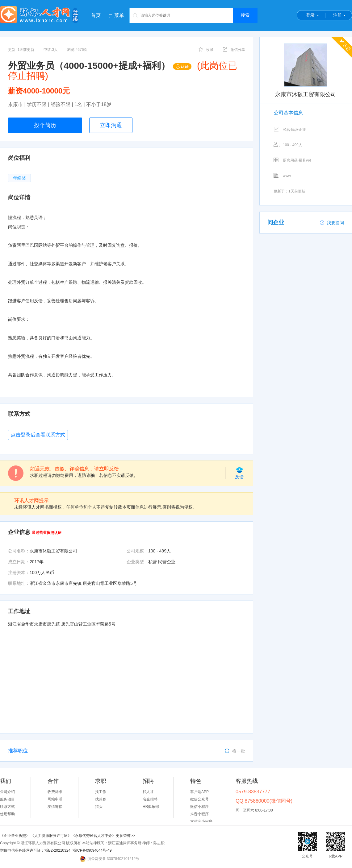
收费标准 (55, 792)
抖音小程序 (199, 814)
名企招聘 (150, 799)
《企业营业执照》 (15, 836)
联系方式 (7, 807)
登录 (310, 15)
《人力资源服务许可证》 (51, 836)
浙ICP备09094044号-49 (92, 850)
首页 (96, 15)
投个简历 (45, 125)
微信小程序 (199, 807)
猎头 (99, 807)
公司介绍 (7, 792)
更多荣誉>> (125, 836)
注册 (337, 15)
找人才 (148, 792)
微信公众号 (199, 799)
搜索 (245, 15)
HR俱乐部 (151, 807)
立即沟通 (111, 125)
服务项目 (7, 799)
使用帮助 (7, 814)
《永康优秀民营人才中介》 (94, 836)
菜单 (119, 15)
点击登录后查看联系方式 (38, 435)
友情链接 (55, 807)
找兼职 (101, 799)
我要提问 (332, 223)
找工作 (101, 792)
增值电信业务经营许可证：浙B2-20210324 (35, 850)
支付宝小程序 (201, 821)
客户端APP (199, 792)
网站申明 (55, 799)
